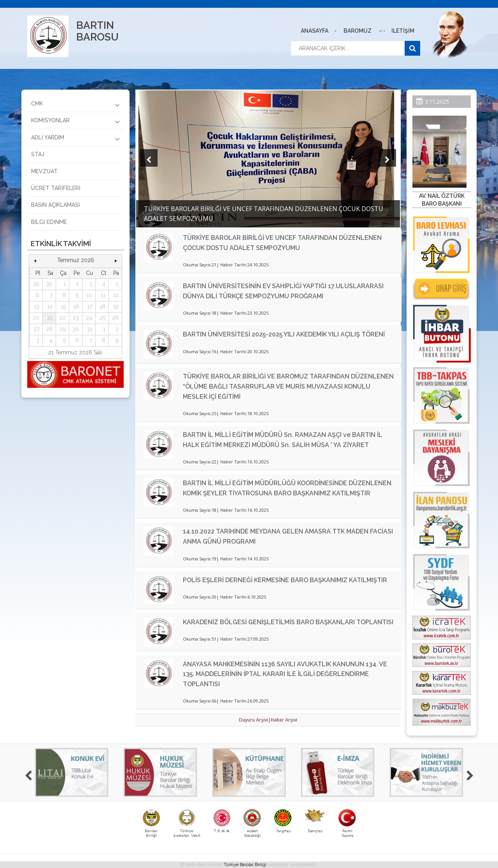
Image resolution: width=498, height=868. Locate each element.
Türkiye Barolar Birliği (245, 865)
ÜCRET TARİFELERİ (56, 188)
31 (89, 329)
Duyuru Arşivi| (255, 720)
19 (116, 306)
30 (49, 284)
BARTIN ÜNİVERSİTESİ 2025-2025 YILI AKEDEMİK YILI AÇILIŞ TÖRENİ (284, 334)
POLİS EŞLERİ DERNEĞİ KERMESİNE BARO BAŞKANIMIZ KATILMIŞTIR (285, 580)
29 (36, 284)
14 (50, 306)
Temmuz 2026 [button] (76, 260)
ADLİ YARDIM (75, 139)
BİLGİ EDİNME (49, 222)
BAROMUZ (358, 31)
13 (37, 306)
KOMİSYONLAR (75, 121)
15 (63, 306)
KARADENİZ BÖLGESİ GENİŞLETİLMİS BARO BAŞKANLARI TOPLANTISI (288, 622)
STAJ (38, 154)
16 (76, 306)
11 (103, 295)
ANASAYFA (315, 31)
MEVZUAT (44, 171)
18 (103, 306)
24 (89, 318)
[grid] (76, 307)
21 (50, 318)
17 (90, 306)
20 (36, 318)
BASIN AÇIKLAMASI (55, 205)
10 (89, 295)
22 (63, 318)
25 (103, 318)
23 (76, 318)
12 (116, 295)
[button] (35, 261)
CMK (75, 105)
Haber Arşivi (284, 720)
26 (115, 318)
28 (49, 329)
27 (36, 329)
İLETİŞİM (403, 31)
